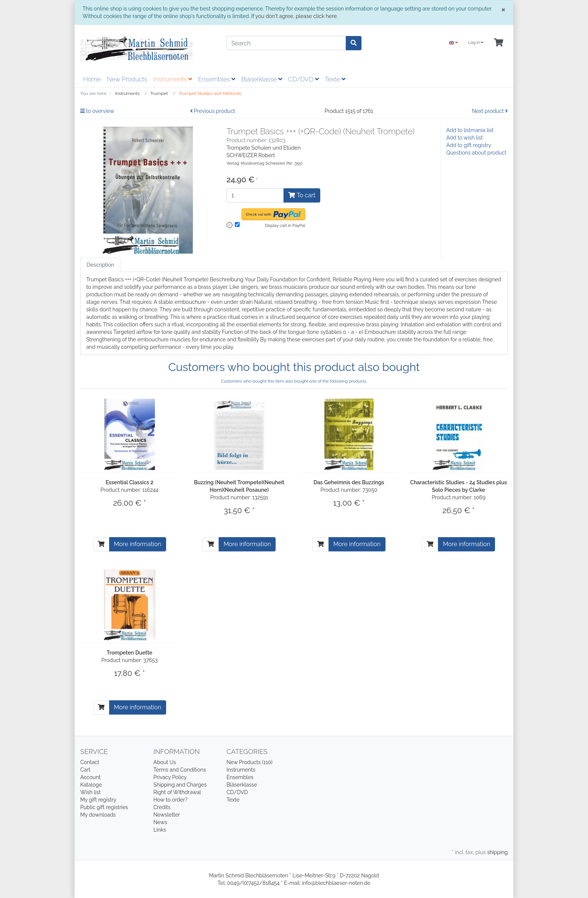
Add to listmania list (470, 130)
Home (92, 79)
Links (160, 830)
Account (90, 777)
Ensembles (217, 79)
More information (138, 544)
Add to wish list (465, 138)
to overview (97, 111)
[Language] (453, 43)
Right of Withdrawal (177, 792)
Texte (335, 79)
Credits (162, 807)
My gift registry (98, 800)
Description (100, 265)
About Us (165, 762)
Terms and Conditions (180, 770)
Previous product (213, 111)
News (160, 822)
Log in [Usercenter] (476, 43)
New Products (127, 79)
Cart (85, 770)
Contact (90, 762)
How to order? (170, 800)
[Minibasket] (499, 43)
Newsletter (167, 815)
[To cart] (101, 544)
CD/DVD (303, 79)
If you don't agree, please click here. (295, 16)
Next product (490, 111)
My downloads (98, 815)
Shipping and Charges (180, 785)
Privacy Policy (170, 777)
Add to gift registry (469, 145)
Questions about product (476, 153)
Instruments (172, 79)
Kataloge (91, 785)
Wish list (91, 792)
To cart (302, 195)
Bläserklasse (262, 79)
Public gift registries (104, 807)
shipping (497, 852)
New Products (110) (250, 762)
